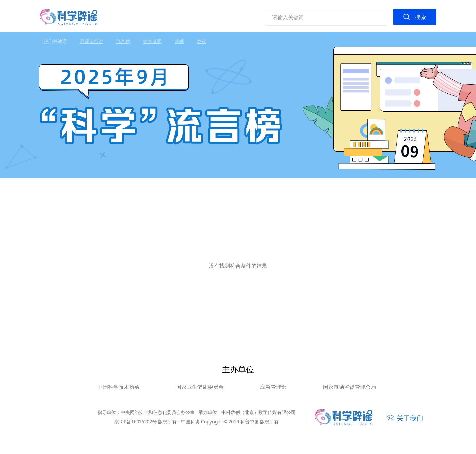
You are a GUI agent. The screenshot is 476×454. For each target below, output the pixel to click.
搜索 (421, 17)
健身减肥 (152, 41)
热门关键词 (55, 41)
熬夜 (202, 41)
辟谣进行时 (92, 41)
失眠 (179, 41)
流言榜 (123, 41)
